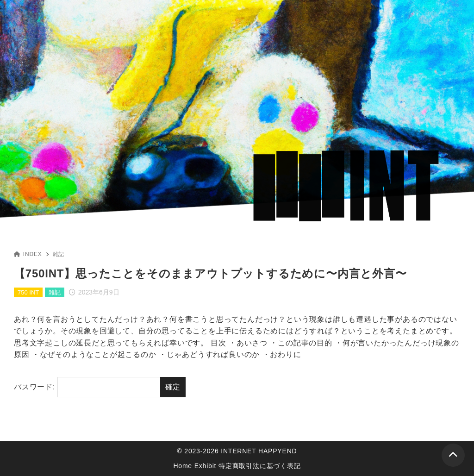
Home (183, 466)
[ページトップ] (453, 455)
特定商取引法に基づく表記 (260, 466)
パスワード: (87, 387)
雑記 (59, 254)
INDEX (28, 254)
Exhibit (206, 466)
